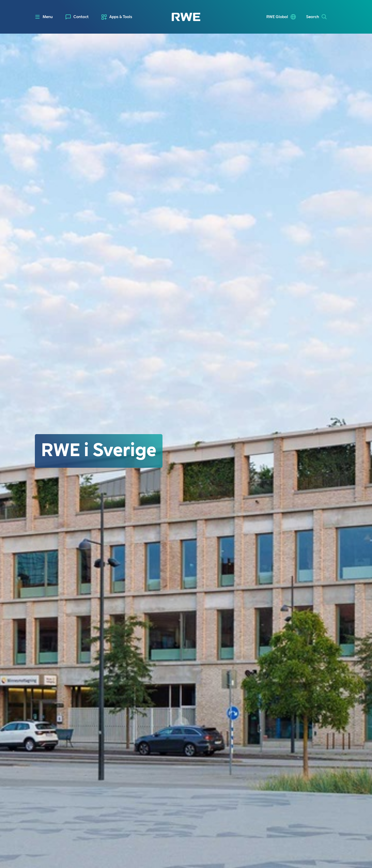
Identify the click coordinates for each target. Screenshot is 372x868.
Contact (81, 17)
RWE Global (277, 17)
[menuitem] (77, 17)
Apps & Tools (121, 17)
